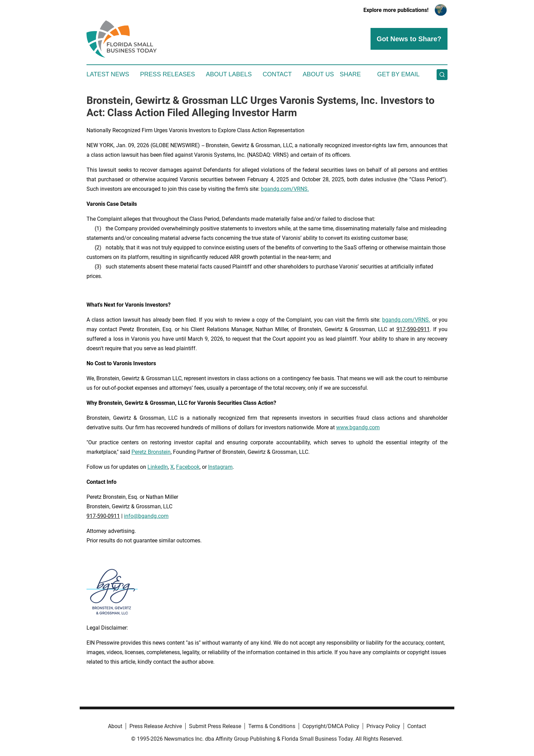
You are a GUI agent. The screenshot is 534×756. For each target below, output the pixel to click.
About (115, 726)
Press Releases (167, 74)
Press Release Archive (156, 726)
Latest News (108, 74)
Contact (277, 74)
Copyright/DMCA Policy (331, 726)
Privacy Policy (383, 726)
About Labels (229, 74)
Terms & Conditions (272, 726)
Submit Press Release (215, 726)
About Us (318, 74)
